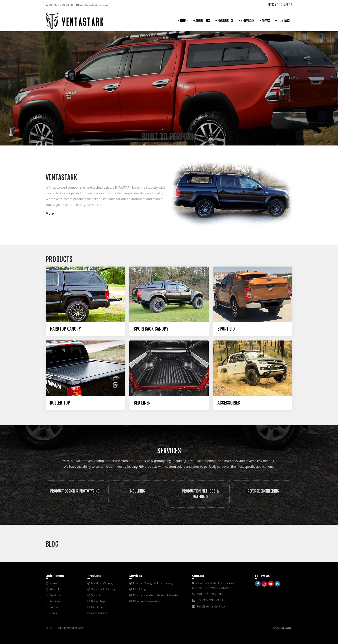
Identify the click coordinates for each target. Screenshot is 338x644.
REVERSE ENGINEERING (263, 491)
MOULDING (138, 491)
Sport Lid (97, 595)
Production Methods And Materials (156, 595)
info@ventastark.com (92, 5)
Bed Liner (98, 607)
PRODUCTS (225, 21)
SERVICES (247, 21)
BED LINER (142, 403)
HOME (184, 21)
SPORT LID (226, 329)
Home (53, 583)
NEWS (266, 21)
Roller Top (98, 601)
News (53, 613)
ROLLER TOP (60, 403)
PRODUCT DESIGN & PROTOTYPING (75, 491)
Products (55, 595)
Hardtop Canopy (102, 583)
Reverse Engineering (147, 601)
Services (55, 601)
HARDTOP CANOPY (65, 329)
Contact (55, 607)
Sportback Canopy (103, 589)
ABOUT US (203, 21)
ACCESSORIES (229, 403)
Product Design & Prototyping (153, 583)
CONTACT (284, 21)
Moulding (139, 589)
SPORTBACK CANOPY (151, 329)
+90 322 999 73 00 (59, 5)
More (50, 213)
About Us (56, 589)
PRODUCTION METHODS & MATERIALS (201, 494)
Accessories (99, 613)
